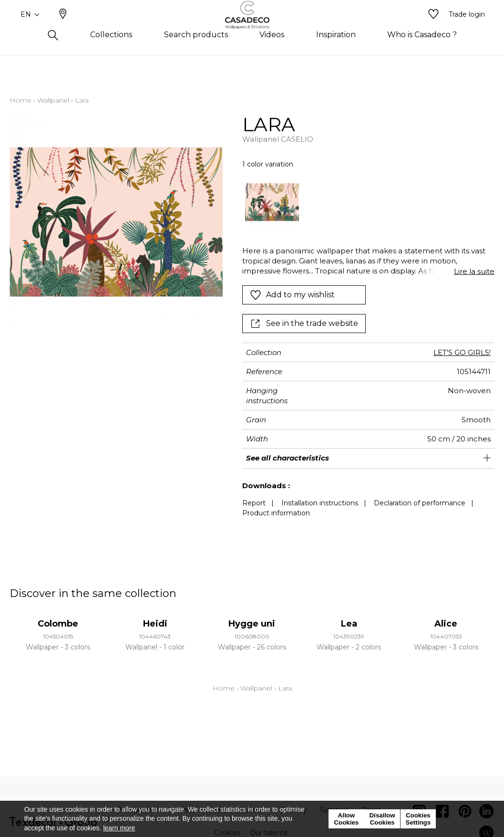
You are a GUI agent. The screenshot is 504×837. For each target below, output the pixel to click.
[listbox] (363, 202)
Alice (446, 624)
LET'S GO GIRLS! (462, 352)
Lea (349, 624)
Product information (276, 513)
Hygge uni (252, 624)
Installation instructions (320, 503)
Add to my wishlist (292, 295)
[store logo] (252, 30)
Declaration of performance (420, 503)
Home (21, 100)
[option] (272, 202)
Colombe (58, 624)
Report (254, 503)
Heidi (155, 624)
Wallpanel (53, 100)
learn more (119, 828)
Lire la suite (474, 271)
